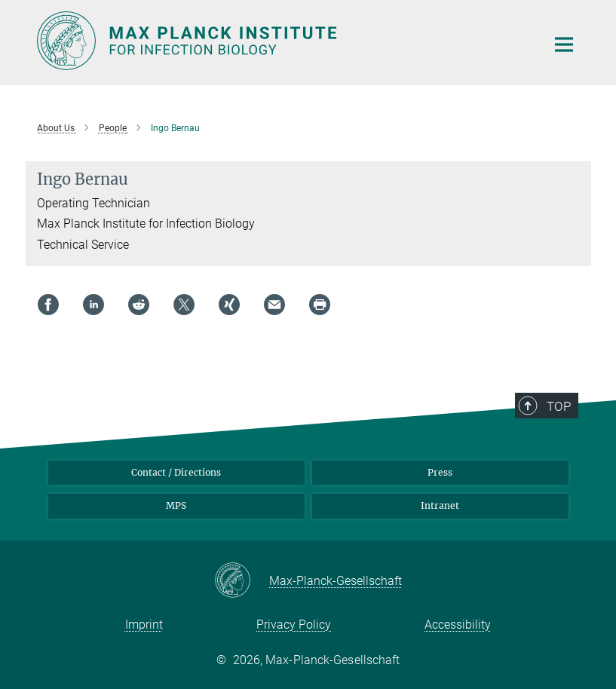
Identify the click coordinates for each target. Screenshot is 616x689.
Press (440, 472)
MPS (176, 505)
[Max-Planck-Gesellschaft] (242, 581)
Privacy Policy (294, 625)
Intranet (440, 505)
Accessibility (458, 625)
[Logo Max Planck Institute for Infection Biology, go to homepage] (282, 41)
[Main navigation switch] (564, 44)
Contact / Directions (176, 472)
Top (559, 406)
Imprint (144, 625)
